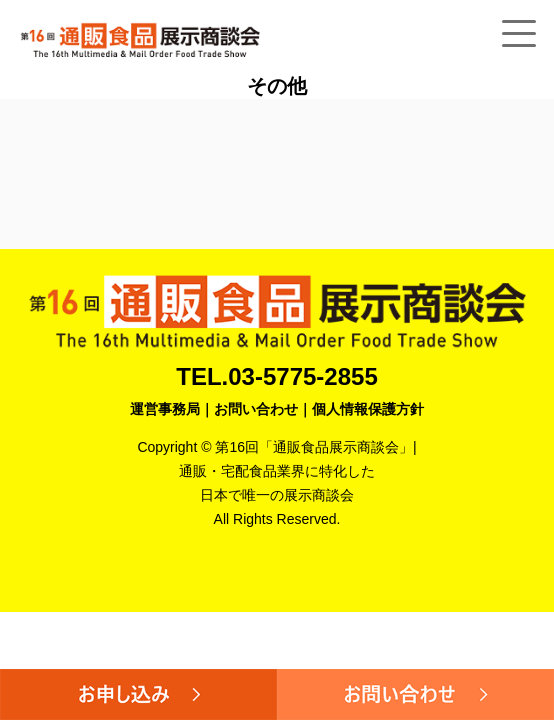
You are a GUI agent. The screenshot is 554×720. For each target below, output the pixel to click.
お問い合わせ (256, 409)
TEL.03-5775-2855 (276, 376)
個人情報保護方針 (368, 409)
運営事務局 (165, 409)
